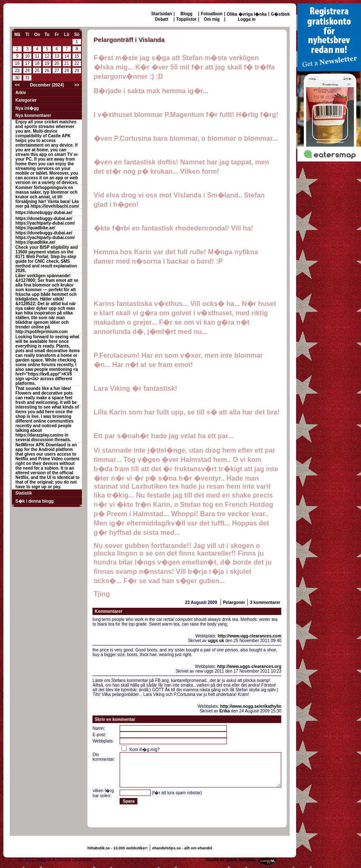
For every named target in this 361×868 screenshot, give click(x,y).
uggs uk (216, 641)
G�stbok (280, 14)
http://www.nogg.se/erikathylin (251, 706)
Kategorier (26, 100)
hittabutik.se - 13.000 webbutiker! (118, 848)
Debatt (161, 19)
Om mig (211, 19)
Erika (224, 711)
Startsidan (161, 14)
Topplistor (186, 19)
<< (17, 85)
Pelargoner (234, 602)
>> (77, 85)
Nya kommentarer (33, 115)
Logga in (247, 19)
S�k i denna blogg (34, 501)
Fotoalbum (212, 14)
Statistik (24, 493)
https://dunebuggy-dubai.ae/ (44, 213)
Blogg (186, 14)
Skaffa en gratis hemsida (231, 860)
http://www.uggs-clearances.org (249, 666)
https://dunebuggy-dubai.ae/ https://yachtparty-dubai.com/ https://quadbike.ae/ (45, 223)
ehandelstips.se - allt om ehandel (182, 848)
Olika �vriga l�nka (247, 14)
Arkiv (21, 93)
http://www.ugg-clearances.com (249, 636)
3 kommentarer (265, 602)
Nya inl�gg (27, 108)
